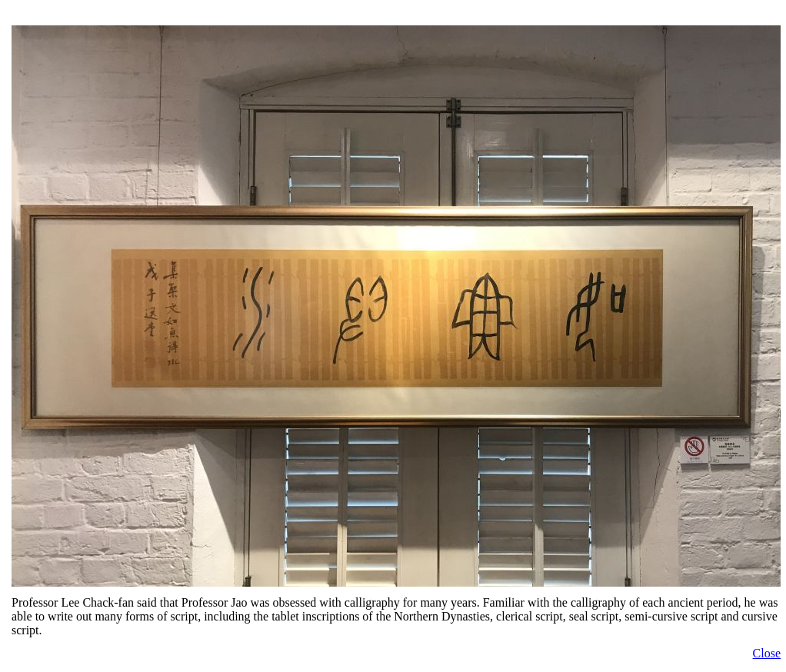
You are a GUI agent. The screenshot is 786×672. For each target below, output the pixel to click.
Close (767, 653)
